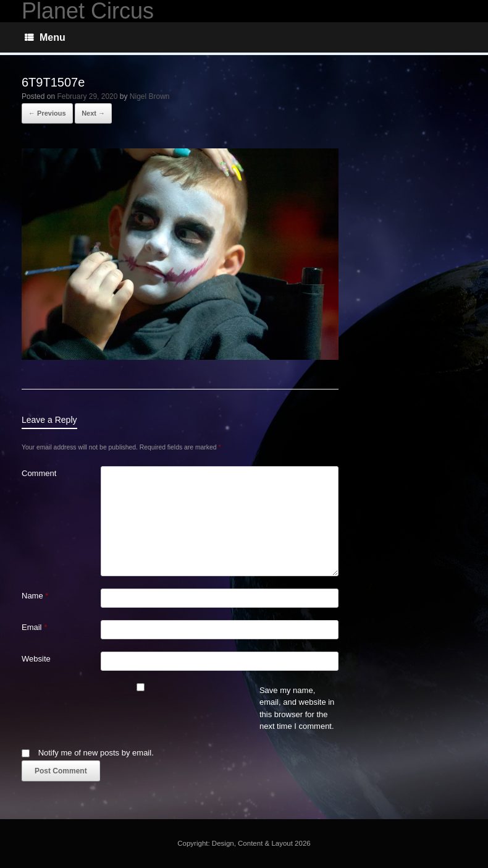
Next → (93, 113)
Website (36, 659)
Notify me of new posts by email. (96, 753)
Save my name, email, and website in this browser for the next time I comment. (297, 708)
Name (35, 596)
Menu (45, 37)
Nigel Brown (150, 96)
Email (34, 627)
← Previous (47, 113)
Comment (39, 473)
